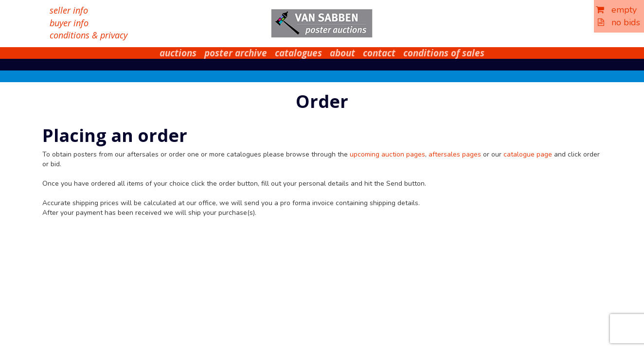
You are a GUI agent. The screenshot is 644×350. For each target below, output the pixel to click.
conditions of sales (444, 53)
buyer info (69, 23)
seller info (69, 10)
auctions (178, 53)
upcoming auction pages (387, 154)
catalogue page (528, 154)
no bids (619, 22)
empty (616, 10)
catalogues (298, 53)
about (342, 53)
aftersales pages (455, 154)
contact (379, 53)
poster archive (236, 53)
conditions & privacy (89, 35)
